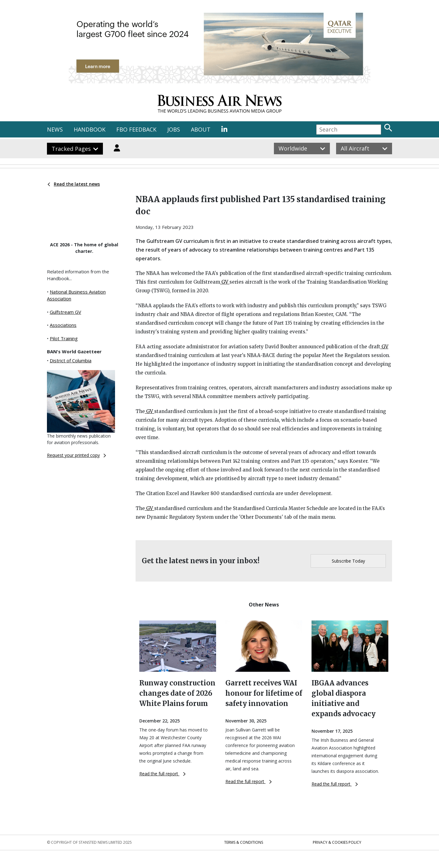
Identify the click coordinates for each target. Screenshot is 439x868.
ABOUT (201, 129)
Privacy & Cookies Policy (337, 842)
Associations (63, 325)
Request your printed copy (76, 455)
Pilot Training (64, 338)
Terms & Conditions (244, 842)
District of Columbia (71, 360)
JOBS (174, 129)
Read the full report (162, 774)
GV (225, 282)
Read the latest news (74, 184)
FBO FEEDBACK (136, 129)
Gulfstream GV (65, 312)
